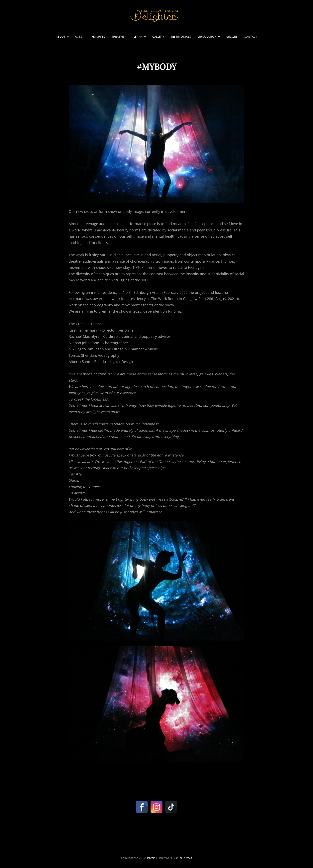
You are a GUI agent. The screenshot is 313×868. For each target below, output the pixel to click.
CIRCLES (232, 36)
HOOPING (99, 36)
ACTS (79, 36)
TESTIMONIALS (181, 36)
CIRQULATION (207, 36)
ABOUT (60, 36)
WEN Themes (184, 858)
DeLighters (149, 858)
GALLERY (158, 36)
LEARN (138, 36)
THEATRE (118, 36)
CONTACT (251, 36)
